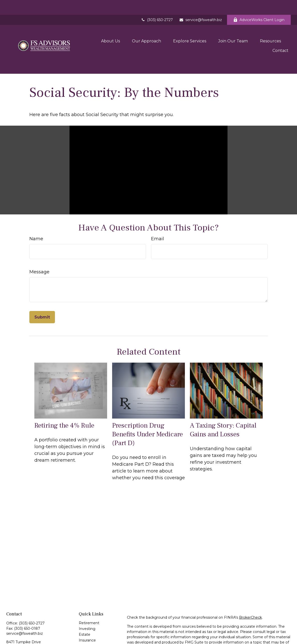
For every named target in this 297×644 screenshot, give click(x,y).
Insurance (87, 621)
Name (36, 219)
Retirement (89, 604)
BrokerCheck (250, 598)
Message (39, 253)
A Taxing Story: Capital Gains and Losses (223, 410)
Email (158, 219)
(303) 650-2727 (157, 5)
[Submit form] (42, 298)
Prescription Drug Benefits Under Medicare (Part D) (147, 415)
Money (85, 632)
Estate (85, 615)
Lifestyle (86, 638)
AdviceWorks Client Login (259, 5)
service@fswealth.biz (201, 5)
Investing (87, 609)
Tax (82, 627)
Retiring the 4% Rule (64, 406)
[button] (110, 27)
